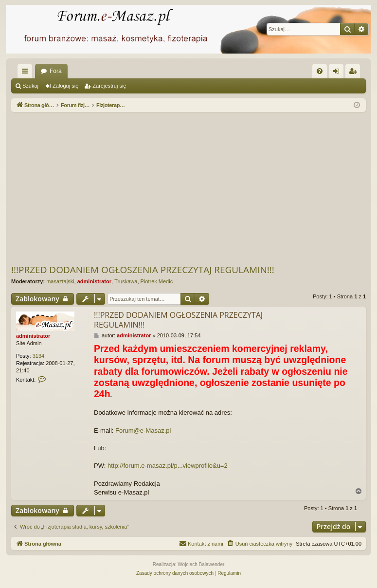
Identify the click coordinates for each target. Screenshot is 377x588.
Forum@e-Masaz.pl (143, 431)
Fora (56, 71)
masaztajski (60, 281)
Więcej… (27, 73)
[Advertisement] (194, 187)
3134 (38, 356)
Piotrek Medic (157, 281)
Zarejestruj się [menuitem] (355, 73)
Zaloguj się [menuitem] (338, 73)
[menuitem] (320, 71)
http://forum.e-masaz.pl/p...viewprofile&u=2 (168, 466)
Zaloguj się (65, 86)
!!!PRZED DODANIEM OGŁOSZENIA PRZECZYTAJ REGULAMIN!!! (143, 270)
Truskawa (126, 281)
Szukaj (30, 86)
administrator (94, 281)
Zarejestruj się (109, 86)
